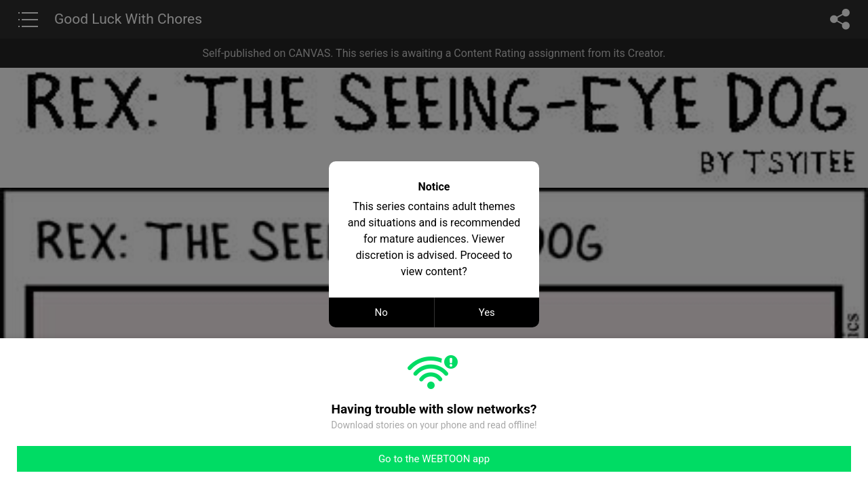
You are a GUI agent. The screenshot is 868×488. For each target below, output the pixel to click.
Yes (487, 312)
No (381, 312)
